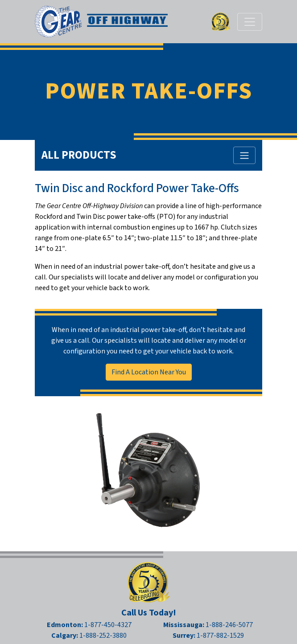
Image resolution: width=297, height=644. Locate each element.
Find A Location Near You (149, 372)
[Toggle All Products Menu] (244, 155)
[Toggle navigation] (250, 22)
